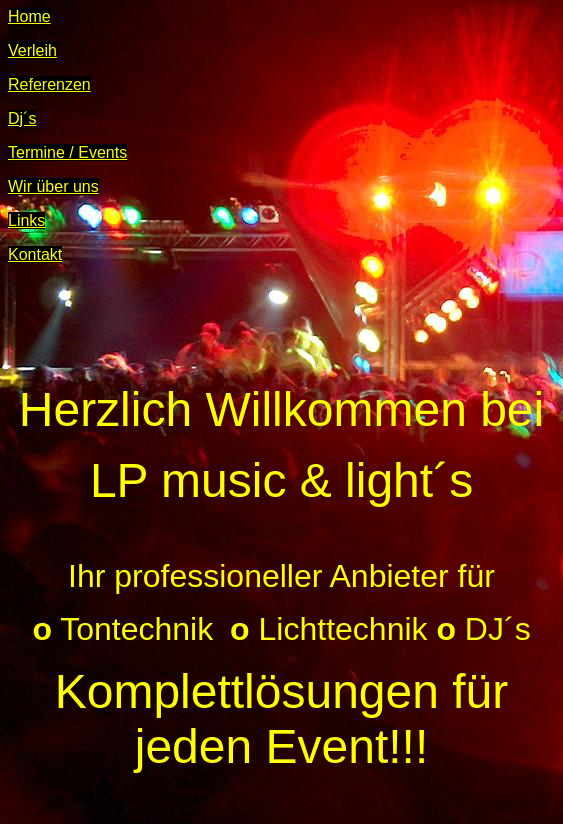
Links (26, 220)
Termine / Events (67, 152)
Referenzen (49, 84)
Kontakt (35, 254)
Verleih (32, 50)
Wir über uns (53, 186)
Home (29, 16)
